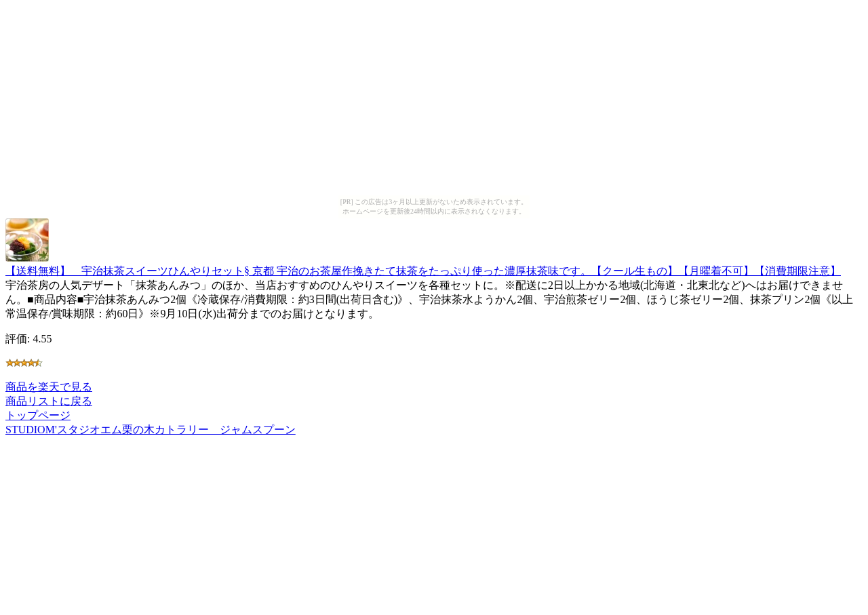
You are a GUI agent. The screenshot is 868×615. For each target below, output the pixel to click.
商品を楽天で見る (49, 387)
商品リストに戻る (49, 401)
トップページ (38, 415)
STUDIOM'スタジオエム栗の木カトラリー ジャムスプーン (151, 430)
